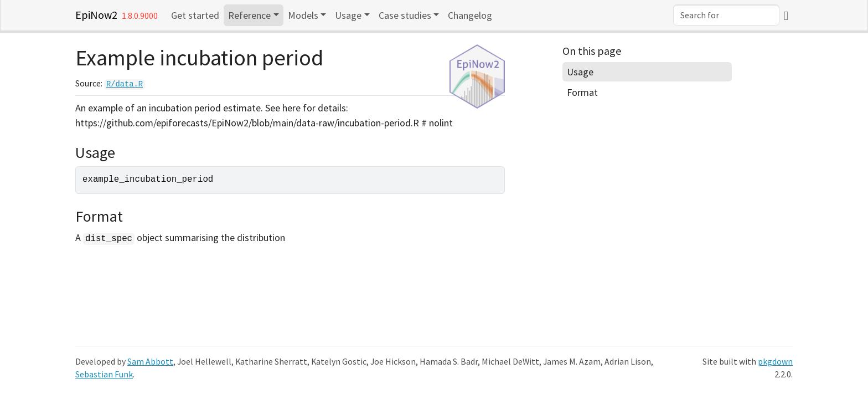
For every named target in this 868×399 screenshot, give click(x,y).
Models (303, 15)
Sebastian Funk (104, 374)
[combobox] (726, 15)
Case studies (405, 15)
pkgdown (775, 362)
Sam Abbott (150, 362)
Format (582, 92)
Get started (195, 15)
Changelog (470, 15)
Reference (249, 15)
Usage (348, 15)
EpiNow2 (96, 15)
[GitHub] (786, 15)
